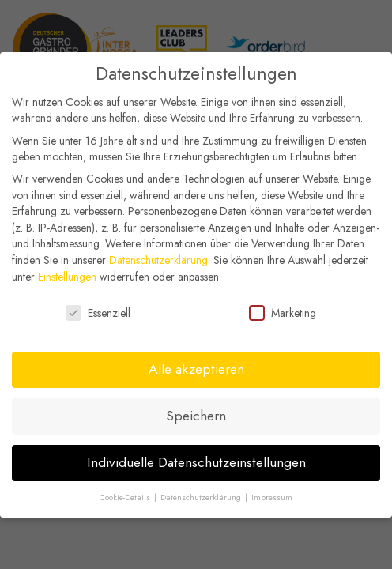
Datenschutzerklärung (158, 258)
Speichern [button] (196, 413)
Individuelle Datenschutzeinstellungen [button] (196, 460)
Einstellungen (67, 273)
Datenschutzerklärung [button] (202, 494)
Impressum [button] (272, 494)
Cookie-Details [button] (126, 494)
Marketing (283, 311)
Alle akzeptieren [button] (196, 367)
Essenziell (98, 311)
